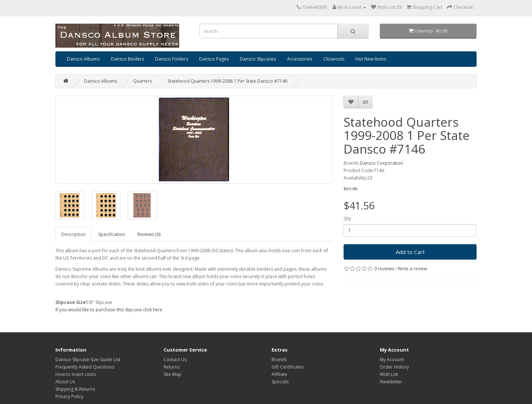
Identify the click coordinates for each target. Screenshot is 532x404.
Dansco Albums (83, 59)
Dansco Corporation (381, 163)
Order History (394, 367)
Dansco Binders (127, 59)
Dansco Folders (172, 59)
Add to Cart (410, 252)
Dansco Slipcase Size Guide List (88, 360)
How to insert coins (76, 374)
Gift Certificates (288, 367)
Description (74, 234)
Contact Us (175, 360)
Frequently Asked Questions (85, 367)
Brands (279, 360)
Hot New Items (371, 59)
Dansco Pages (214, 59)
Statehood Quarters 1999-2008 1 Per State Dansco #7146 (228, 81)
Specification (112, 234)
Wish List (389, 374)
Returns (172, 367)
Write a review (412, 269)
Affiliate (279, 374)
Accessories (300, 59)
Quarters (142, 81)
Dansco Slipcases (258, 59)
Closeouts (334, 59)
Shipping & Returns (75, 389)
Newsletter (391, 382)
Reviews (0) (149, 234)
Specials (280, 382)
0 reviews (384, 269)
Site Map (173, 374)
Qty (347, 218)
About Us (65, 382)
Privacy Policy (69, 396)
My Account (392, 360)
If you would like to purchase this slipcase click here (109, 310)
